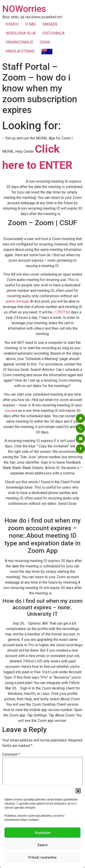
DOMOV (12, 24)
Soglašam (43, 833)
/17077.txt (62, 312)
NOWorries (24, 9)
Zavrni (42, 845)
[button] (78, 791)
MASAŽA (50, 24)
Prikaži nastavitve (42, 857)
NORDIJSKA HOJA (21, 33)
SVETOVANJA (53, 33)
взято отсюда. (17, 301)
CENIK (45, 42)
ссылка (11, 411)
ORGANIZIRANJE (19, 42)
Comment (11, 755)
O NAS (31, 24)
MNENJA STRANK (20, 51)
